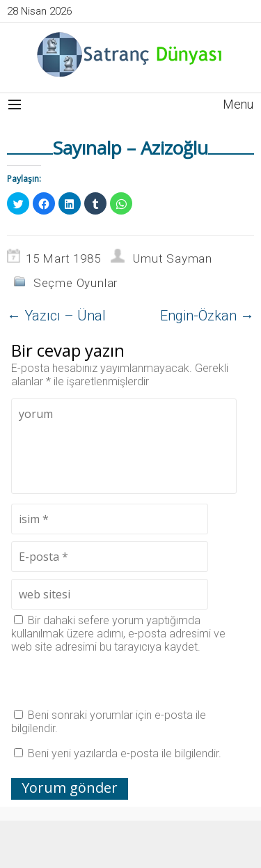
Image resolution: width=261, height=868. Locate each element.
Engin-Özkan (207, 316)
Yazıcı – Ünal (56, 316)
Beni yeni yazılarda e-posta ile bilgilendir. (125, 753)
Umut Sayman (173, 258)
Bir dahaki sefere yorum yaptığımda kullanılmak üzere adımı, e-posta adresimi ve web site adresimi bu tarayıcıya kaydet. (118, 634)
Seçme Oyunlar (76, 283)
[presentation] (117, 681)
